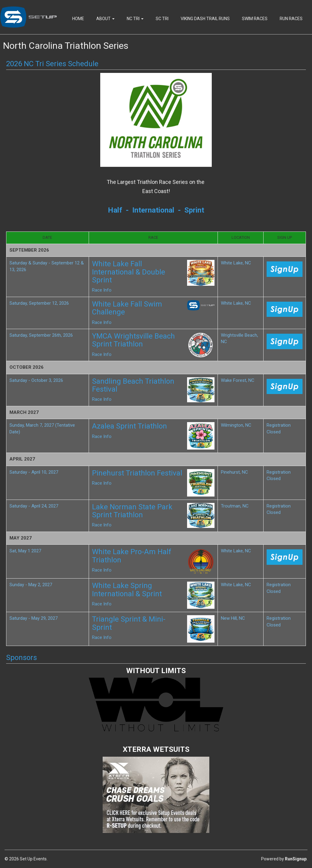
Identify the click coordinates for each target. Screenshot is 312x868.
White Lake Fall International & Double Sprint (129, 272)
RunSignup (296, 859)
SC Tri (162, 19)
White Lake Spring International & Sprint (127, 590)
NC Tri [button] (135, 19)
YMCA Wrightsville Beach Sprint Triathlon (133, 340)
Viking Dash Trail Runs (205, 19)
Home (78, 19)
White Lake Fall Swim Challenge (127, 308)
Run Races (291, 19)
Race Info (102, 290)
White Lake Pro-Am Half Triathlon (132, 556)
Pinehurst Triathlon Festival (137, 473)
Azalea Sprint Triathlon (129, 426)
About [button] (105, 19)
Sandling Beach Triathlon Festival (133, 385)
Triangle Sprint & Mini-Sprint (129, 623)
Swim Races (255, 19)
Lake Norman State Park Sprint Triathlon (132, 511)
